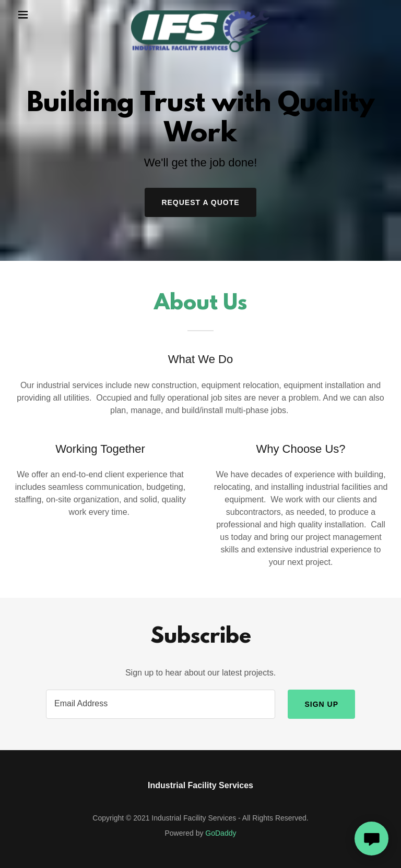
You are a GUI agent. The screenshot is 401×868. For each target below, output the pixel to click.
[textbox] (161, 704)
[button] (30, 15)
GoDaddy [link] (221, 833)
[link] (200, 15)
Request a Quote (200, 202)
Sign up (321, 704)
